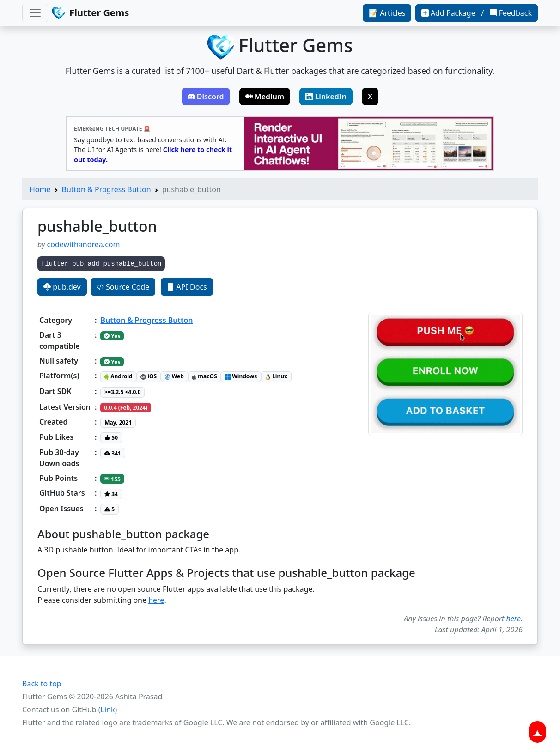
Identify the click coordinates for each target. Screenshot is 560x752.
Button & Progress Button (107, 189)
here (156, 600)
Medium (265, 97)
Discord (206, 97)
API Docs (187, 287)
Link (108, 710)
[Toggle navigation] (35, 13)
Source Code (123, 287)
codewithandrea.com (84, 244)
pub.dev (62, 287)
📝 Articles (387, 13)
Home (40, 189)
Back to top (42, 684)
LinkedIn (326, 97)
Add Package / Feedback (477, 13)
